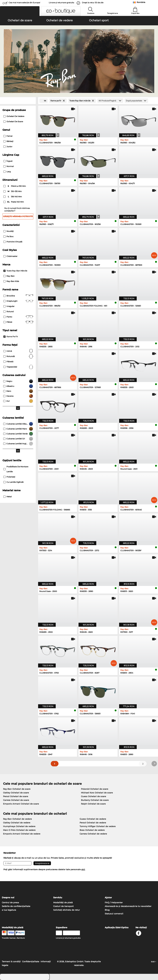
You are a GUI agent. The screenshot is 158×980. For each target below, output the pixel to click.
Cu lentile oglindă (13, 482)
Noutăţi (8, 231)
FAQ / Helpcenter (114, 902)
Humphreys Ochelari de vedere (19, 826)
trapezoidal (18, 367)
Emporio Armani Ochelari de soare (21, 804)
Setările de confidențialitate (16, 906)
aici (83, 869)
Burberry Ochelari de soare (95, 800)
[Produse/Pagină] (110, 101)
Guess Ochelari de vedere (93, 819)
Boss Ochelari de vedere (92, 830)
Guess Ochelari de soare (94, 796)
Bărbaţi (8, 141)
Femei (8, 136)
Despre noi (8, 898)
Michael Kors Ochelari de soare (97, 793)
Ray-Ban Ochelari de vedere (17, 819)
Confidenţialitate (31, 961)
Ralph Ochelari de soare (93, 804)
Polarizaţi (9, 477)
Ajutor (108, 898)
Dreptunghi (18, 301)
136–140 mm (13, 197)
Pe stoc (8, 236)
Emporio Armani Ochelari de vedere (22, 834)
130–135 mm (13, 191)
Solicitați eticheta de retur (67, 910)
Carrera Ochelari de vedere (93, 834)
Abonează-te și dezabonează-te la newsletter (128, 906)
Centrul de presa (10, 902)
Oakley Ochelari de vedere (17, 823)
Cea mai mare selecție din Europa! (24, 3)
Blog (107, 910)
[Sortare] (136, 101)
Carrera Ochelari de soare (16, 800)
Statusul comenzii (114, 914)
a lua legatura (9, 910)
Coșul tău (135, 13)
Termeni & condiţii (11, 961)
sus (154, 961)
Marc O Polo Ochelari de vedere (19, 830)
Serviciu (58, 898)
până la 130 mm (15, 186)
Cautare (91, 13)
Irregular (9, 306)
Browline (18, 296)
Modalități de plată (63, 902)
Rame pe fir (11, 337)
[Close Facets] (18, 101)
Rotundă (18, 356)
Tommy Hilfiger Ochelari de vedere (98, 826)
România (141, 2)
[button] (20, 11)
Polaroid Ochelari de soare (95, 789)
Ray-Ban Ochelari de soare (17, 789)
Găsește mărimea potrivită (18, 216)
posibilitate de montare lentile (16, 469)
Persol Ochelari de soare (16, 796)
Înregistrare (113, 13)
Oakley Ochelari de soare (16, 793)
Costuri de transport (63, 906)
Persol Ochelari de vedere (93, 823)
